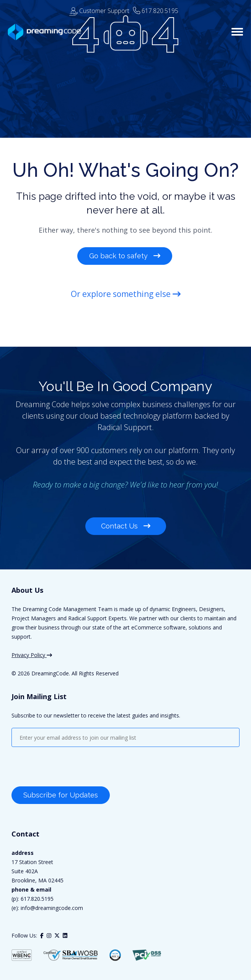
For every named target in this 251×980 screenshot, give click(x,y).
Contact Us (126, 526)
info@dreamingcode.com (51, 908)
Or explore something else (126, 294)
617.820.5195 (160, 11)
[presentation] (70, 768)
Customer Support (99, 11)
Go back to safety (125, 256)
